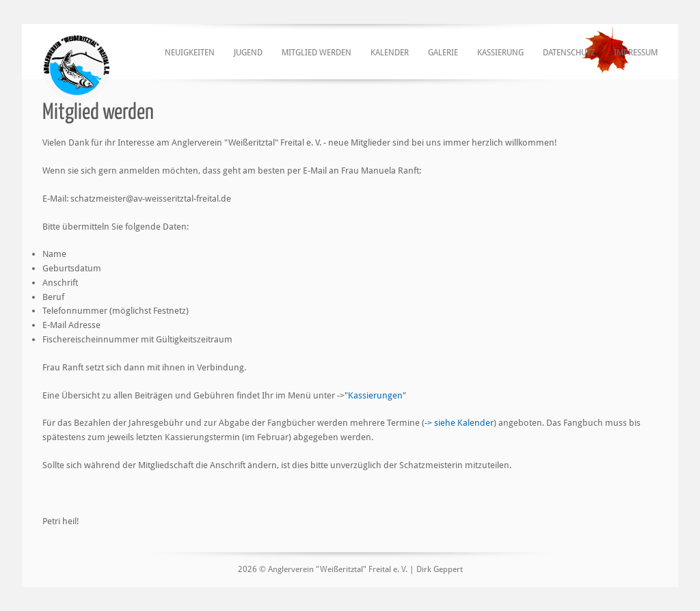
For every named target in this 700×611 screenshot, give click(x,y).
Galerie (443, 53)
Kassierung (500, 53)
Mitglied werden (317, 53)
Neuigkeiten (190, 53)
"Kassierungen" (375, 395)
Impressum (636, 53)
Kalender (390, 53)
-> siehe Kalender (459, 423)
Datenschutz (569, 53)
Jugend (248, 53)
